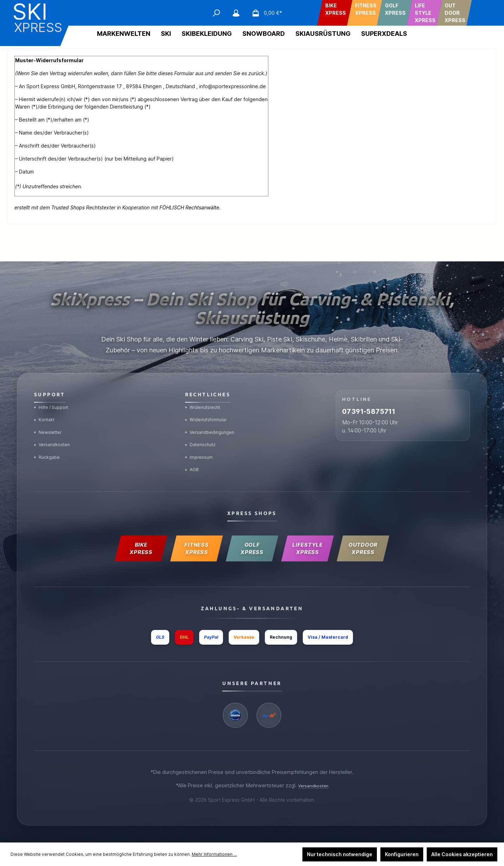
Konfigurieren (402, 854)
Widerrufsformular (210, 400)
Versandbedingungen (214, 415)
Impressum (202, 444)
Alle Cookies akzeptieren (462, 854)
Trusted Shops (68, 207)
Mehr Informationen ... (214, 854)
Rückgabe (49, 444)
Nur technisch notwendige (340, 854)
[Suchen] (216, 13)
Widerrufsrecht (206, 385)
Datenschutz (204, 429)
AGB (193, 459)
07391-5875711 (386, 395)
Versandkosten (55, 429)
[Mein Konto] (236, 13)
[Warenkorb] (265, 13)
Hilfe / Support (55, 385)
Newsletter (51, 415)
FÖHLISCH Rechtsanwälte (189, 207)
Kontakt (47, 400)
